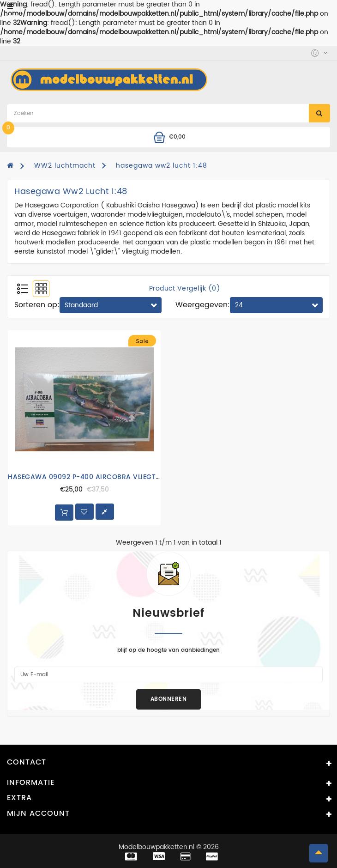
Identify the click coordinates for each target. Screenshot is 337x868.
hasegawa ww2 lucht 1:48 (162, 166)
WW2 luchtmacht (65, 166)
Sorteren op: (37, 305)
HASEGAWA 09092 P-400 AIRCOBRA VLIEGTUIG (88, 477)
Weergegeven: (203, 305)
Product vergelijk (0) (185, 288)
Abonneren (169, 699)
